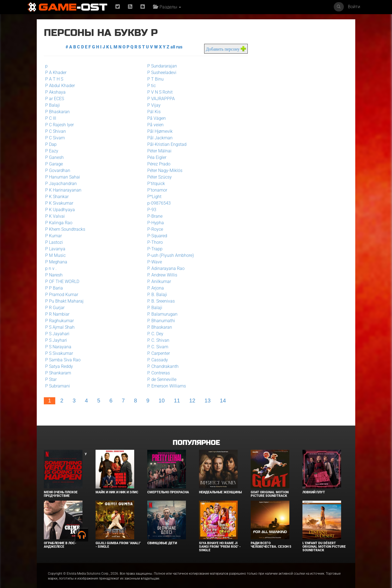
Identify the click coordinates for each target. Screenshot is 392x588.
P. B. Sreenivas (159, 301)
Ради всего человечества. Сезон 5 (271, 538)
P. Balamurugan (161, 314)
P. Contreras (157, 373)
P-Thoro (153, 242)
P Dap (51, 144)
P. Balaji (153, 308)
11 (177, 401)
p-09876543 (157, 203)
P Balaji (53, 105)
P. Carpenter (157, 353)
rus (178, 47)
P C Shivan (56, 131)
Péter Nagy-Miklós (163, 170)
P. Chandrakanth (161, 366)
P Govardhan (58, 170)
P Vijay (152, 105)
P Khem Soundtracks (65, 229)
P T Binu (154, 79)
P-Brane (153, 216)
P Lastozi (54, 242)
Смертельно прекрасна (168, 486)
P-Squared (156, 236)
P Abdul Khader (60, 86)
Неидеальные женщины (220, 486)
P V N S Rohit (158, 92)
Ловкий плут (314, 486)
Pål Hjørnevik (158, 131)
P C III (51, 118)
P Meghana (56, 262)
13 (207, 401)
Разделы (167, 7)
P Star (51, 379)
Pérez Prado (157, 164)
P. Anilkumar (157, 281)
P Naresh (54, 275)
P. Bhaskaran (158, 327)
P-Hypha (154, 223)
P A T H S (54, 79)
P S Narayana (58, 347)
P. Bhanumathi (160, 321)
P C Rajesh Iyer (59, 125)
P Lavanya (55, 249)
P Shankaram (58, 373)
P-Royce (154, 229)
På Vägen (155, 118)
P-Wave (153, 262)
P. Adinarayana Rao (164, 268)
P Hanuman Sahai (63, 177)
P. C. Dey (154, 334)
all (171, 47)
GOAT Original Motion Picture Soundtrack (270, 487)
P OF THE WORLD (62, 281)
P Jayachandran (61, 184)
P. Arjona (154, 288)
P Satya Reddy (59, 366)
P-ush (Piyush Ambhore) (169, 255)
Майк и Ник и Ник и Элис (117, 486)
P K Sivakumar (59, 203)
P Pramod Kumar (62, 295)
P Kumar (53, 236)
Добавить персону (220, 49)
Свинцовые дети (162, 537)
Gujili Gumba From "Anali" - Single (118, 538)
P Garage (54, 164)
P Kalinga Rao (59, 223)
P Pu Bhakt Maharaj (64, 301)
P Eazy (52, 151)
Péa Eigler (155, 157)
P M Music (55, 255)
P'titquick (154, 184)
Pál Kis (152, 112)
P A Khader (56, 73)
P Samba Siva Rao (63, 360)
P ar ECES (55, 99)
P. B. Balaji (156, 295)
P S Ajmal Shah (60, 327)
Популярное (196, 436)
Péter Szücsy (158, 177)
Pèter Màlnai (158, 151)
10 (162, 401)
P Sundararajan (160, 66)
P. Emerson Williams (165, 386)
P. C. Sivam (156, 347)
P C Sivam (55, 138)
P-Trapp (153, 249)
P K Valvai (55, 216)
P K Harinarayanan (63, 190)
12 (192, 401)
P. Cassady (156, 360)
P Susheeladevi (160, 73)
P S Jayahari (57, 334)
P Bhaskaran (57, 112)
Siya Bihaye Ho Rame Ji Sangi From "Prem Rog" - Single (220, 540)
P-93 (150, 210)
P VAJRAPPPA (159, 99)
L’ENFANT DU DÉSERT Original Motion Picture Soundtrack (324, 540)
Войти (354, 7)
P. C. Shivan (157, 340)
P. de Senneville (160, 379)
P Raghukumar (59, 321)
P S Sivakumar (59, 353)
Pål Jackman (158, 138)
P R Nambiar (57, 314)
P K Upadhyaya (60, 210)
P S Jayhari (56, 340)
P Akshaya (55, 92)
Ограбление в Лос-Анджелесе (60, 538)
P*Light (153, 197)
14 (223, 401)
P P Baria (54, 288)
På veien (154, 125)
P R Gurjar (55, 308)
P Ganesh (54, 157)
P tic (150, 86)
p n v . (51, 268)
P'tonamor (156, 190)
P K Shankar (57, 197)
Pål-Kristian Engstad (165, 144)
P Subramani (58, 386)
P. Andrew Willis (161, 275)
